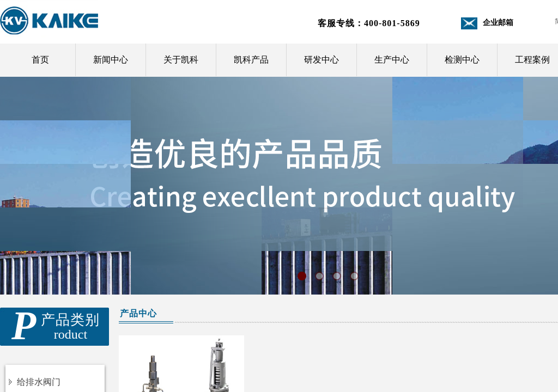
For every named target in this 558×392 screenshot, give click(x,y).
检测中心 (462, 60)
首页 (40, 60)
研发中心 (322, 60)
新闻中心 (111, 60)
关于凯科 (181, 60)
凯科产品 (251, 60)
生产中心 (392, 60)
